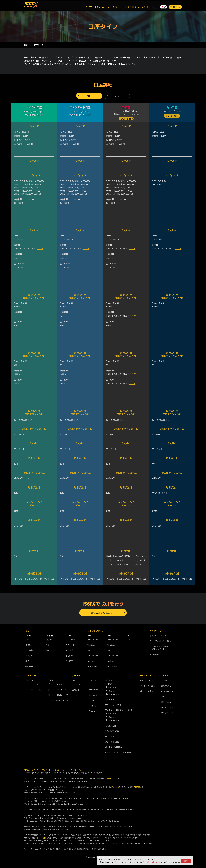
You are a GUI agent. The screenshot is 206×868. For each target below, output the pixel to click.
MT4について (93, 639)
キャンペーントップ (158, 635)
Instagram (93, 689)
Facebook (93, 694)
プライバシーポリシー (150, 862)
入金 (47, 644)
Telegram (93, 710)
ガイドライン (111, 699)
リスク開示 (110, 735)
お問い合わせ (166, 685)
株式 (27, 660)
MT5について (113, 639)
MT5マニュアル (167, 712)
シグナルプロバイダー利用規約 (118, 752)
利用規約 (27, 769)
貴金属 (28, 644)
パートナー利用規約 (113, 746)
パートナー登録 (32, 683)
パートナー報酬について (58, 694)
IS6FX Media (166, 701)
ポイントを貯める (148, 685)
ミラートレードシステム (58, 699)
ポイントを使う (147, 690)
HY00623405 (115, 786)
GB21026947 (125, 797)
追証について (71, 655)
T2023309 (138, 786)
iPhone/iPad (93, 655)
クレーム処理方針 (112, 741)
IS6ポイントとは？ (148, 680)
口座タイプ (50, 639)
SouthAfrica (114, 693)
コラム (163, 696)
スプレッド (70, 644)
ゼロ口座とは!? (172, 114)
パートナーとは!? (55, 683)
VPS (129, 639)
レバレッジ (70, 639)
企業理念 (76, 689)
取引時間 (69, 660)
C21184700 (102, 797)
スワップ (69, 649)
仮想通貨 (29, 665)
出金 (47, 649)
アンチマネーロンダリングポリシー (55, 769)
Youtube (92, 705)
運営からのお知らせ (169, 690)
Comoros (113, 686)
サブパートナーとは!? (57, 689)
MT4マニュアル (167, 706)
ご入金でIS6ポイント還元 (160, 640)
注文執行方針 (111, 725)
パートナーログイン (34, 689)
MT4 (89, 94)
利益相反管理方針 (112, 730)
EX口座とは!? (126, 117)
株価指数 (29, 649)
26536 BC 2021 (111, 777)
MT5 (117, 94)
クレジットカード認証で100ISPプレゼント (160, 647)
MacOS (90, 649)
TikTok (92, 699)
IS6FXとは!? (77, 683)
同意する (186, 861)
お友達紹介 (154, 654)
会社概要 (76, 694)
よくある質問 (166, 680)
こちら (40, 247)
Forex (28, 639)
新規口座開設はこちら (103, 611)
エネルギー (30, 655)
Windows (91, 644)
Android (91, 660)
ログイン (175, 4)
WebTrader (92, 665)
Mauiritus (112, 690)
